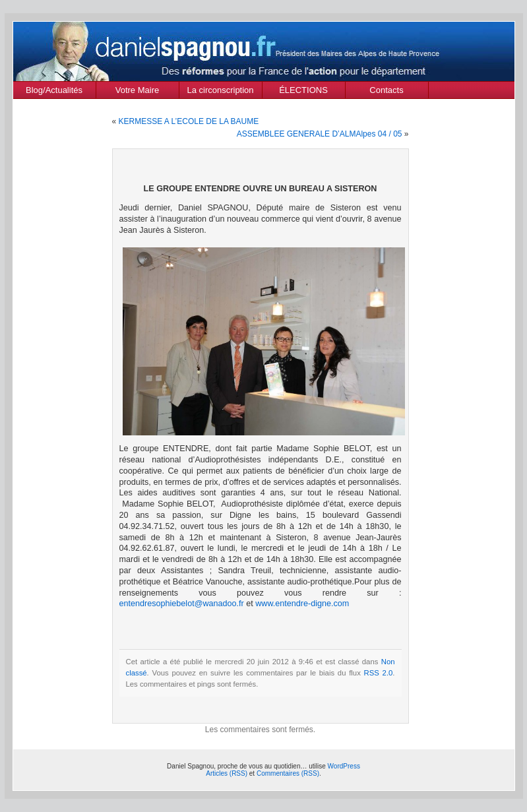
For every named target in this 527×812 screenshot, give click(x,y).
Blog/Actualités (54, 90)
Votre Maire (137, 90)
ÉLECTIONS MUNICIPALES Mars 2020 (303, 92)
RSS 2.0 (379, 673)
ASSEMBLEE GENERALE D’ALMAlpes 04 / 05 (320, 134)
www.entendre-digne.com (302, 604)
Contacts (386, 90)
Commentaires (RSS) (288, 773)
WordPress (344, 766)
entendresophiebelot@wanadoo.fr (182, 604)
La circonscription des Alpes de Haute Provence (221, 92)
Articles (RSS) (227, 773)
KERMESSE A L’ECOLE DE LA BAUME (189, 121)
